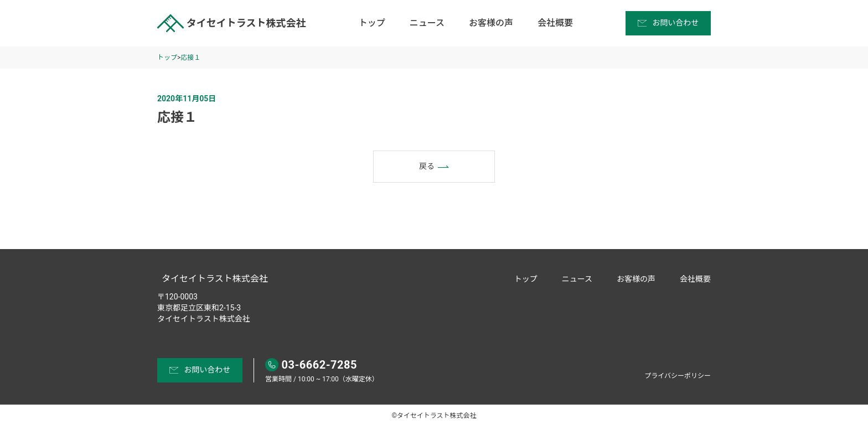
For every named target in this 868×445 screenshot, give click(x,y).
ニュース (427, 23)
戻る (434, 167)
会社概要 (555, 23)
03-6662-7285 (311, 365)
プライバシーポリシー (678, 376)
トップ (372, 23)
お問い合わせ (668, 23)
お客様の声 (491, 23)
